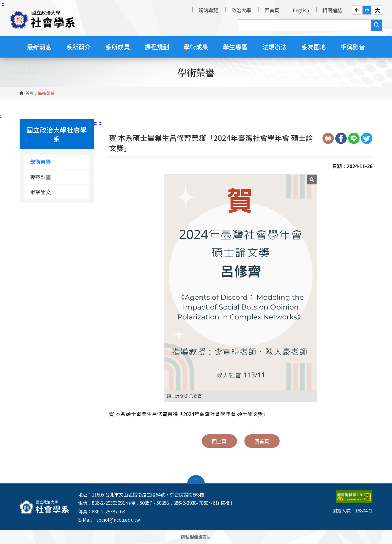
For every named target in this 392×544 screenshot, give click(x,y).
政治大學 (241, 10)
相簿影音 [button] (353, 47)
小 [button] (357, 10)
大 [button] (377, 10)
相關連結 (332, 10)
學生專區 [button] (235, 47)
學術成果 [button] (196, 47)
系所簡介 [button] (78, 47)
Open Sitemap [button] (196, 480)
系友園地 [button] (314, 47)
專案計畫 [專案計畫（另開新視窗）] (40, 177)
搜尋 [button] (376, 25)
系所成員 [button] (118, 47)
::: (4, 4)
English (301, 10)
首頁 (30, 93)
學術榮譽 (40, 162)
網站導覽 (208, 10)
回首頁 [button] (262, 441)
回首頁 (272, 10)
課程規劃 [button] (157, 47)
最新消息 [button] (39, 47)
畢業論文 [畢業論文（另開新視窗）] (40, 192)
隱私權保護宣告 (196, 537)
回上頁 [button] (219, 441)
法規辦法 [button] (274, 47)
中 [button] (367, 10)
